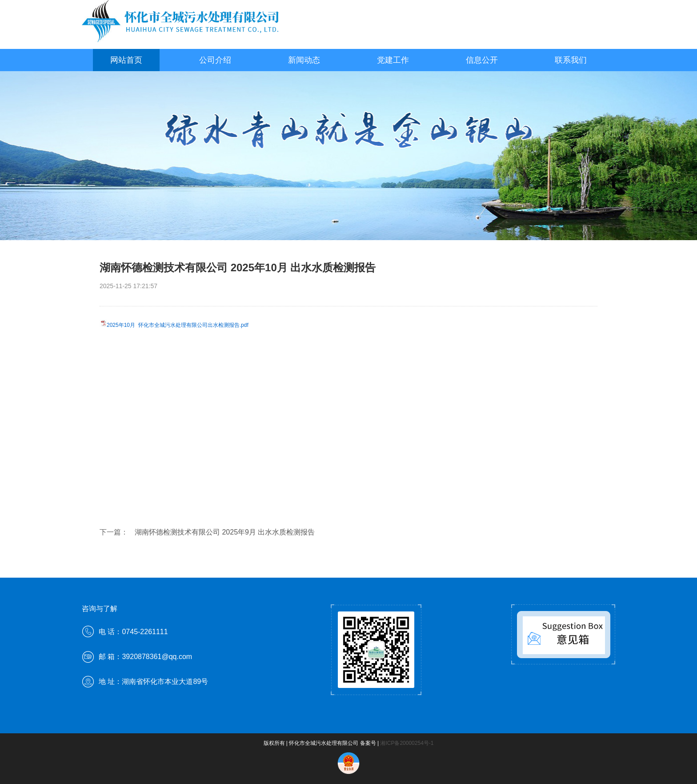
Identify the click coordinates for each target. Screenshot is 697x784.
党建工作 (393, 60)
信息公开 (482, 60)
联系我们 (571, 60)
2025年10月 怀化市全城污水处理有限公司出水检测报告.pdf (178, 325)
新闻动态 (304, 60)
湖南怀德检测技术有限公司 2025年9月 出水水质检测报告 (225, 532)
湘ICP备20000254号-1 (407, 743)
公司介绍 (215, 60)
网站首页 (126, 60)
